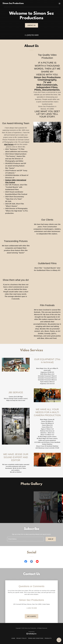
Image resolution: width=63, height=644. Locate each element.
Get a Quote (31, 616)
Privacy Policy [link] (22, 638)
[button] (59, 3)
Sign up (51, 539)
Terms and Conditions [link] (36, 638)
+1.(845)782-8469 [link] (31, 35)
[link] (13, 4)
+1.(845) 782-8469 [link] (31, 608)
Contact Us (32, 25)
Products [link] (48, 638)
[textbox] (25, 539)
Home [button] (13, 638)
